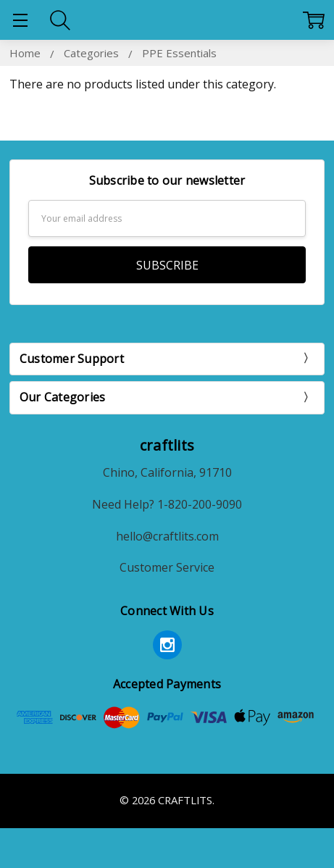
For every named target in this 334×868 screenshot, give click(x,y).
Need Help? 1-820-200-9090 (167, 504)
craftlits (167, 445)
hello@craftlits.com (167, 536)
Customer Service (167, 567)
